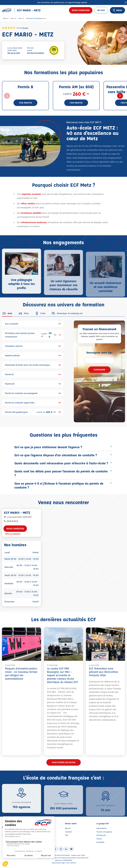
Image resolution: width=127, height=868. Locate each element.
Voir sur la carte (14, 53)
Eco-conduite (33, 324)
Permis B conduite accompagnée (33, 393)
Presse (99, 839)
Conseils (68, 832)
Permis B (33, 374)
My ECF (68, 828)
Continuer (99, 370)
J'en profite (25, 103)
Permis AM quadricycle (33, 412)
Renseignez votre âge (99, 352)
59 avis (25, 28)
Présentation (102, 828)
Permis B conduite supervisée (33, 403)
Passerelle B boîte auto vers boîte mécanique (33, 365)
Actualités (100, 842)
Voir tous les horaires (36, 53)
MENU (117, 10)
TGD (66, 835)
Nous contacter (81, 10)
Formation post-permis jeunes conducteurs (33, 335)
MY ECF (101, 10)
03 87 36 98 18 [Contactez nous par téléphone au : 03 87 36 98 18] (12, 521)
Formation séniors (33, 346)
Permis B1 (33, 384)
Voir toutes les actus (64, 762)
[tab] (7, 313)
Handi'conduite (33, 355)
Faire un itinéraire (13, 534)
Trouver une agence (104, 832)
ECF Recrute (101, 835)
